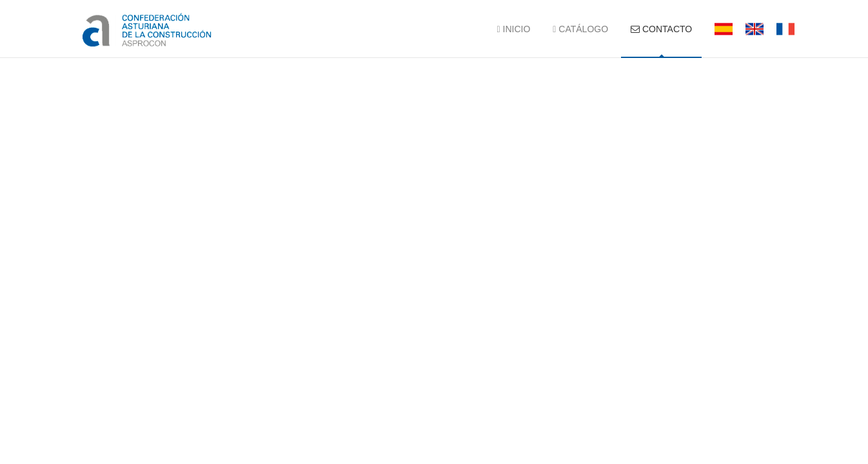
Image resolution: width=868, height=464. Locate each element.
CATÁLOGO (580, 29)
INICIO (513, 29)
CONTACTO (661, 29)
